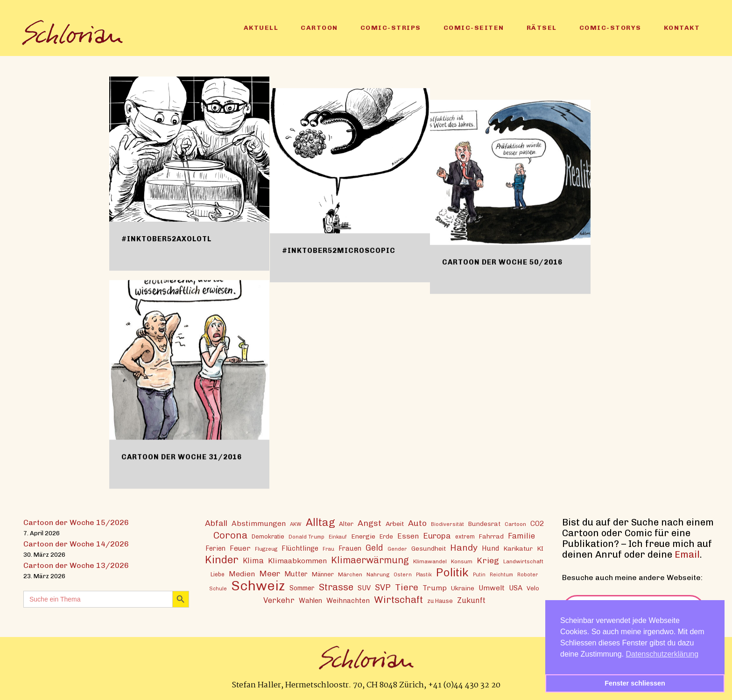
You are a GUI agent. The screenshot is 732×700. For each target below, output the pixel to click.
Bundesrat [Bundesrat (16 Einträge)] (484, 523)
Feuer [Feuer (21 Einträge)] (240, 548)
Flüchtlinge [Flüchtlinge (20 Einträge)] (300, 548)
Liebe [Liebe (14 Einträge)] (218, 574)
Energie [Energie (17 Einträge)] (363, 536)
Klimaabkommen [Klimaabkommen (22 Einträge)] (297, 560)
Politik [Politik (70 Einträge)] (452, 572)
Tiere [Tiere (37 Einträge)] (407, 587)
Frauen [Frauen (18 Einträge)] (350, 548)
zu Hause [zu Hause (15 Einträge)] (440, 600)
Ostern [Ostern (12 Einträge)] (403, 574)
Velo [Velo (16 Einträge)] (533, 588)
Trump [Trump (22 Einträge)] (435, 587)
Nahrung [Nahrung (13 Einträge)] (378, 574)
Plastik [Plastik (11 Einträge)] (424, 574)
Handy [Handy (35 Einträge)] (464, 547)
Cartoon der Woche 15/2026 (76, 522)
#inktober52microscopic (349, 239)
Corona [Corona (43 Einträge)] (230, 535)
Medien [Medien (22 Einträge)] (242, 573)
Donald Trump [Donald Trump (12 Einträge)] (306, 536)
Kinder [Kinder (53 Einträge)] (222, 559)
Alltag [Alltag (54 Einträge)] (320, 522)
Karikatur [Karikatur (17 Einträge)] (518, 548)
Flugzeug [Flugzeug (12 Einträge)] (266, 548)
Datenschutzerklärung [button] (662, 654)
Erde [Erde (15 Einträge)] (386, 536)
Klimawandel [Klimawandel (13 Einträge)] (430, 561)
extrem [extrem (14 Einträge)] (465, 536)
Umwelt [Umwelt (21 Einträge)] (492, 588)
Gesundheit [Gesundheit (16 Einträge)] (429, 548)
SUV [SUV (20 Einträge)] (364, 588)
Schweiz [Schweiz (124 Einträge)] (258, 585)
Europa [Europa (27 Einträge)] (437, 535)
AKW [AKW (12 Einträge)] (296, 524)
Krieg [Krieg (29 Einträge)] (488, 560)
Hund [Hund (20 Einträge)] (490, 548)
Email (687, 554)
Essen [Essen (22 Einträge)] (408, 535)
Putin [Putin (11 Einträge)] (479, 574)
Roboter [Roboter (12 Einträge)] (528, 574)
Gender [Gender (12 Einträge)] (397, 548)
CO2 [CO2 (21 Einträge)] (537, 523)
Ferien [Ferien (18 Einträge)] (215, 548)
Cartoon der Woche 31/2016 (182, 457)
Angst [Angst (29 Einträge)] (370, 522)
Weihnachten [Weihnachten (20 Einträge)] (348, 600)
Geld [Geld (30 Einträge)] (374, 547)
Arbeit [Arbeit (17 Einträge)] (395, 523)
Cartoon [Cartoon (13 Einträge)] (515, 524)
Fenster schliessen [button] (635, 683)
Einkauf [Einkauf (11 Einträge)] (338, 536)
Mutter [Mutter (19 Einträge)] (296, 574)
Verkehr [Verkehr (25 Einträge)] (279, 600)
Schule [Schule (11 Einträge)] (218, 588)
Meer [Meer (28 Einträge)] (270, 573)
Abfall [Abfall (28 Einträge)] (216, 522)
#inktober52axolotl (166, 239)
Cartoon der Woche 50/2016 (524, 239)
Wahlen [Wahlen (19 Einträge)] (310, 600)
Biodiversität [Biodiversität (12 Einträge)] (447, 524)
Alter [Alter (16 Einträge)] (346, 523)
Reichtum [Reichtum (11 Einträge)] (501, 574)
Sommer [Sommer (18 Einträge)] (302, 588)
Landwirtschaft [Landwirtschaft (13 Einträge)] (523, 561)
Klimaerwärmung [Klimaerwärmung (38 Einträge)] (370, 560)
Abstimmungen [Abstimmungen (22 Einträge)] (259, 523)
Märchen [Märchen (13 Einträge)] (350, 574)
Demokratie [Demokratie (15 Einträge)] (268, 536)
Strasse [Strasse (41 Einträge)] (336, 587)
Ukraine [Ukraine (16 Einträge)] (463, 588)
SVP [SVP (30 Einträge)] (383, 587)
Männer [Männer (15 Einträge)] (323, 574)
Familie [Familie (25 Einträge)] (521, 535)
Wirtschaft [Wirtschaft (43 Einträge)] (398, 599)
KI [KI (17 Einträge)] (540, 548)
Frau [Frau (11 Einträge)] (328, 549)
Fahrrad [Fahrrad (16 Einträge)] (491, 536)
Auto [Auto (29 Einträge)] (417, 522)
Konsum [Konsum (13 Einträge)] (462, 561)
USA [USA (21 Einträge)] (516, 588)
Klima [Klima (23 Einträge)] (253, 560)
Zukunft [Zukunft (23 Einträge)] (471, 600)
